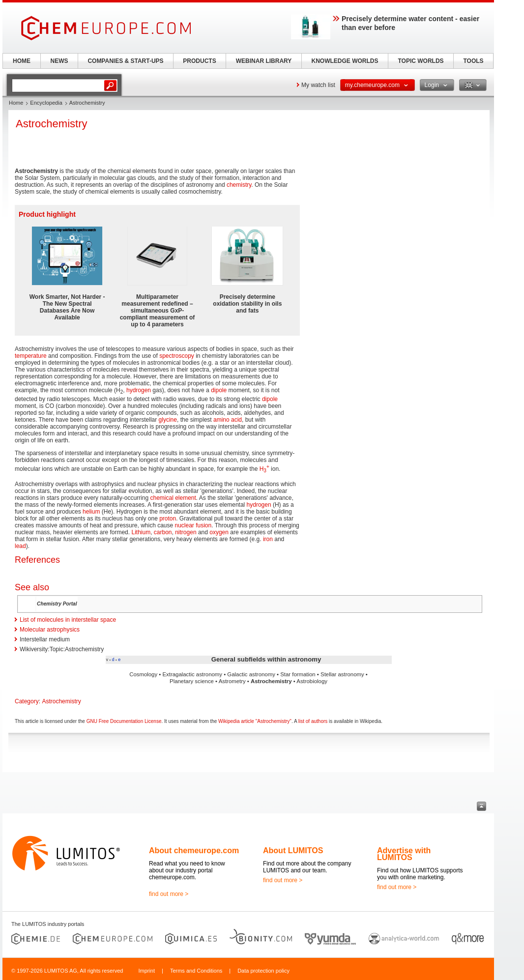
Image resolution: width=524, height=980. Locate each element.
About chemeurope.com (194, 850)
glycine (168, 420)
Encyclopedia (46, 103)
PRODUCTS (199, 61)
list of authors (313, 721)
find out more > (169, 894)
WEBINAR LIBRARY (264, 61)
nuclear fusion (193, 525)
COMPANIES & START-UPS (125, 61)
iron (268, 539)
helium (91, 512)
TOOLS (473, 61)
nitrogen (186, 532)
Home (16, 103)
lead (20, 546)
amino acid (228, 420)
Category (27, 701)
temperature (31, 356)
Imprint (146, 971)
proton (168, 519)
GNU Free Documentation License (124, 721)
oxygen (219, 532)
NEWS (59, 61)
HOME (22, 61)
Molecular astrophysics (50, 630)
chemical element (173, 498)
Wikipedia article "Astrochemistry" (255, 721)
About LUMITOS (293, 850)
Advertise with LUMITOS (404, 854)
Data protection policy (263, 971)
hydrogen (139, 390)
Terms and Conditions (196, 971)
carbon (163, 532)
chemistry (239, 185)
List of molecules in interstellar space (68, 620)
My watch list (318, 85)
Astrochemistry (61, 701)
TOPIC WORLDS (421, 61)
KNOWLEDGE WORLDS (345, 61)
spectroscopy (177, 356)
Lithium (141, 532)
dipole (219, 390)
